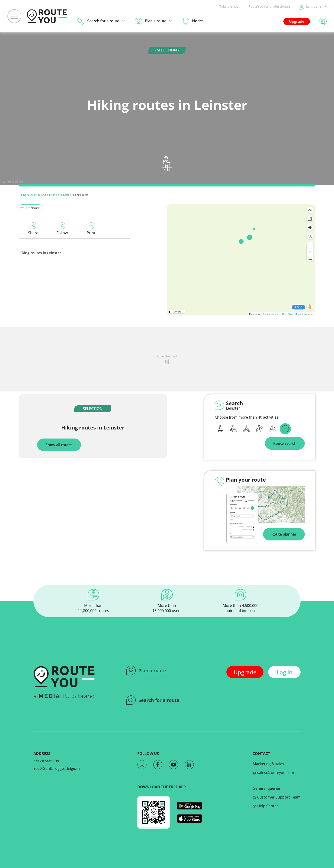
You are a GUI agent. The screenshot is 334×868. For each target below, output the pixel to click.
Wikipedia (18, 182)
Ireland (42, 195)
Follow (62, 229)
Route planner (284, 534)
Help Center (265, 806)
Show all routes (59, 445)
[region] (241, 260)
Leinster (64, 195)
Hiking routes (27, 195)
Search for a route (153, 700)
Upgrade (297, 21)
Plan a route (146, 670)
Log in (284, 672)
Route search (285, 443)
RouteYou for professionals (269, 6)
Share (33, 229)
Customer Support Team (277, 797)
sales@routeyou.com (273, 773)
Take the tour (230, 6)
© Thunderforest (270, 314)
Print (91, 229)
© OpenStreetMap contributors (297, 314)
